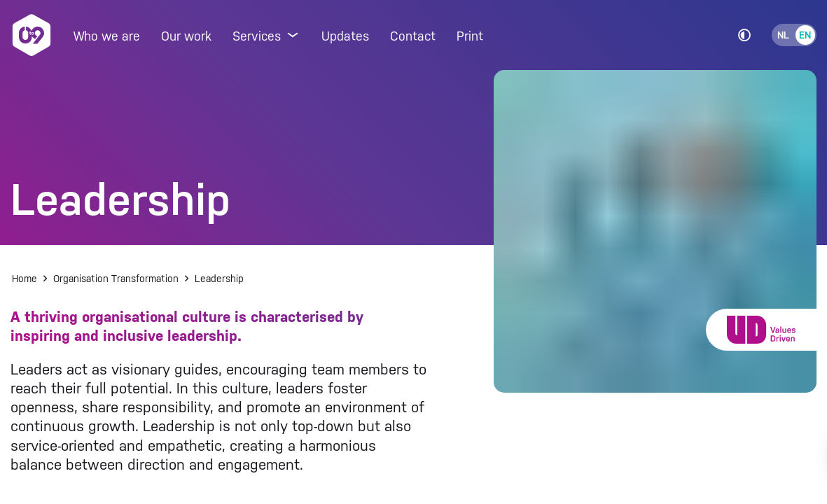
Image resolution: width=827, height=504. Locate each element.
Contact (413, 36)
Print (470, 36)
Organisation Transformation (116, 279)
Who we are (107, 36)
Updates (345, 36)
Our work (186, 36)
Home (25, 279)
